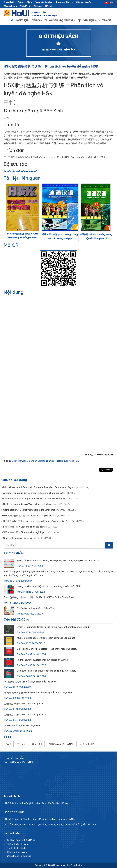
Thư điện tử (25, 6)
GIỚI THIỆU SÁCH (66, 50)
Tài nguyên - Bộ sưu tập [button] (60, 20)
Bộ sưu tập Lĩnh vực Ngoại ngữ (20, 171)
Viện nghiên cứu (83, 2)
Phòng (20, 2)
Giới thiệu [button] (23, 20)
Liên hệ (48, 6)
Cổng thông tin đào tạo (19, 856)
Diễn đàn (37, 20)
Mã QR (11, 245)
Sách (15, 461)
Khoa (29, 2)
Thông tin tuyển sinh (17, 844)
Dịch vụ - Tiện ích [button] (89, 20)
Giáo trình (32, 461)
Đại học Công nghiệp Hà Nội (22, 840)
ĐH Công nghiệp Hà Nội (50, 461)
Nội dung (14, 292)
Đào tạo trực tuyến (17, 852)
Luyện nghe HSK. (71, 461)
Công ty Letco (10, 6)
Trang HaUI (9, 2)
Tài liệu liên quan (22, 178)
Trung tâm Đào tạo (44, 2)
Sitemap (38, 6)
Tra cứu (107, 20)
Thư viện (22, 461)
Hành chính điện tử (17, 848)
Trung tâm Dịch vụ (64, 2)
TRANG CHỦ (48, 50)
